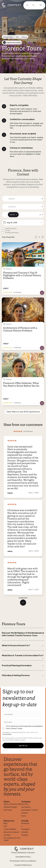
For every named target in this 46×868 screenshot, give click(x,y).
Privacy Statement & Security (23, 853)
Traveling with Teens (12, 233)
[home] (13, 7)
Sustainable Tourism (30, 810)
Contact (7, 835)
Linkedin (25, 832)
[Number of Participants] (39, 237)
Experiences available (12, 43)
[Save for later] (41, 245)
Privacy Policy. (7, 734)
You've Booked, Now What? (12, 839)
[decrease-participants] (36, 237)
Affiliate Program (10, 807)
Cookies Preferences (23, 865)
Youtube (25, 835)
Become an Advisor (11, 832)
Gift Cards (8, 810)
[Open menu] (41, 5)
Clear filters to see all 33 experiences (23, 412)
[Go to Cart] (34, 5)
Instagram (25, 829)
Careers (25, 813)
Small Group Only (11, 228)
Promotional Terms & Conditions (23, 861)
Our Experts (26, 807)
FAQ (5, 826)
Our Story (25, 804)
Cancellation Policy (23, 857)
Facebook (25, 823)
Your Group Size (8, 237)
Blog (5, 823)
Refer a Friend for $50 (12, 804)
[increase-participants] (43, 237)
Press (24, 816)
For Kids (8, 231)
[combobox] (23, 199)
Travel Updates (10, 829)
